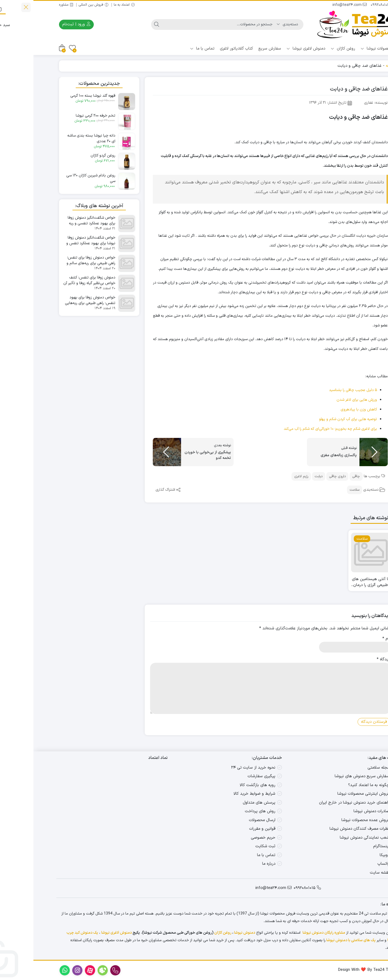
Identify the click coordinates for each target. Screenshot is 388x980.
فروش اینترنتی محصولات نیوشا (330, 794)
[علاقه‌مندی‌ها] (39, 48)
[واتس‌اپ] (375, 912)
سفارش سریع (236, 49)
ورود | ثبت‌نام (43, 24)
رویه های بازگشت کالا (224, 785)
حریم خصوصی (230, 838)
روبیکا (351, 855)
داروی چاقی (304, 476)
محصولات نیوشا (343, 49)
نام (353, 639)
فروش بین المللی (60, 5)
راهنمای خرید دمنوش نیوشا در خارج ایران (321, 803)
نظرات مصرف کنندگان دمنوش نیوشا (326, 829)
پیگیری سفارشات (228, 776)
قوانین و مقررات (229, 829)
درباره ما (235, 864)
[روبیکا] (375, 929)
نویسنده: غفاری (342, 103)
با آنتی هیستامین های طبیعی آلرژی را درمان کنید (337, 582)
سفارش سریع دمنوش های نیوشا (329, 776)
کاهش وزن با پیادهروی (325, 409)
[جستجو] (186, 25)
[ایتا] (375, 946)
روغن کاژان (309, 49)
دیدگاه (350, 660)
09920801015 (350, 5)
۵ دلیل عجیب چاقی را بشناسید (320, 390)
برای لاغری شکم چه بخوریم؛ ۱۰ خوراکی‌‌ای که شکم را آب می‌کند (297, 429)
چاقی (323, 476)
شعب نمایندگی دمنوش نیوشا (331, 838)
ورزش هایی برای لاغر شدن (323, 400)
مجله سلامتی (345, 768)
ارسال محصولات (229, 820)
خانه (356, 66)
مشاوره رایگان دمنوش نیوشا (290, 933)
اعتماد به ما (91, 5)
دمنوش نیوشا (211, 933)
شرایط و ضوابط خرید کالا (221, 794)
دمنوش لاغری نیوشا (272, 49)
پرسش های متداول (226, 803)
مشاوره (33, 5)
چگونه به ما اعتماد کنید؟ (335, 785)
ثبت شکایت (232, 846)
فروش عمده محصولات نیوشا (332, 820)
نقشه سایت (346, 873)
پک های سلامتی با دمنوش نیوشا (318, 940)
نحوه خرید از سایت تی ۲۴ (220, 768)
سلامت (321, 490)
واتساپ (350, 864)
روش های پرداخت (227, 811)
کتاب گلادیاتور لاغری (203, 49)
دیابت (285, 476)
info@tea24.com (316, 5)
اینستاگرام (348, 846)
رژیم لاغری (268, 476)
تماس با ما (169, 49)
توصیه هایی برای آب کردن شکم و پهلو (315, 419)
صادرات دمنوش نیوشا (338, 811)
